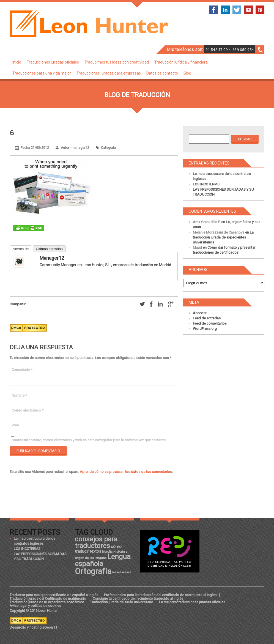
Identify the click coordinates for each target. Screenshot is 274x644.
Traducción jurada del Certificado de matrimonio (48, 598)
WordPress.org (205, 329)
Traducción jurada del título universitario (122, 602)
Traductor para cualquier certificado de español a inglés (54, 595)
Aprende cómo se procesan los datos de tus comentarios (126, 472)
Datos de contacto (162, 73)
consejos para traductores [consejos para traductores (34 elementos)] (96, 542)
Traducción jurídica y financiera (181, 62)
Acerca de (21, 249)
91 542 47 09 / (218, 50)
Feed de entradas (207, 318)
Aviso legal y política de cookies (35, 606)
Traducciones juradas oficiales (53, 62)
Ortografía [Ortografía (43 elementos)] (93, 571)
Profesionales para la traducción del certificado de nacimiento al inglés (160, 595)
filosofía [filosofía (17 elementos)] (107, 552)
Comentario (22, 370)
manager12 (52, 258)
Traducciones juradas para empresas (109, 73)
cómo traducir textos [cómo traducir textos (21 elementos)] (98, 549)
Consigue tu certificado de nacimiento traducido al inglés (138, 598)
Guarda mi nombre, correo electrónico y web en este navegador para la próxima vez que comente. (89, 440)
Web (15, 425)
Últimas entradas (49, 249)
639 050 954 (243, 50)
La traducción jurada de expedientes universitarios (223, 237)
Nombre (19, 395)
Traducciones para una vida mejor (42, 73)
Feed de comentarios (210, 323)
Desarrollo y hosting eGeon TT (34, 627)
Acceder (200, 313)
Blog (187, 73)
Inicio (17, 62)
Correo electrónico (28, 410)
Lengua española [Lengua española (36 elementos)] (103, 560)
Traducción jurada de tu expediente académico (47, 602)
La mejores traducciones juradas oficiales (192, 602)
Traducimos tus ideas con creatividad (117, 62)
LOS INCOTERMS (206, 184)
